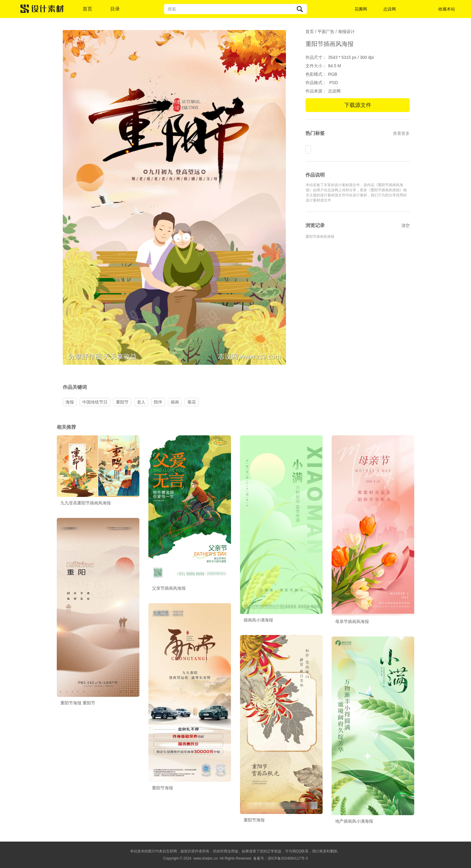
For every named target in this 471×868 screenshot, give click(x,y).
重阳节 (122, 402)
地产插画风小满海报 (354, 821)
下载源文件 (358, 105)
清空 (406, 225)
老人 (141, 402)
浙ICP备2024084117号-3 (288, 858)
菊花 (192, 402)
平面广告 (326, 32)
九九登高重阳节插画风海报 (86, 503)
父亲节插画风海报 (169, 588)
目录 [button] (115, 9)
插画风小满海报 (258, 620)
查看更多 (401, 133)
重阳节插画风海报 (320, 237)
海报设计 (346, 32)
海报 (70, 402)
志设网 (390, 9)
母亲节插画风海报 (352, 622)
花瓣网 (361, 9)
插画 (175, 402)
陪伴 (158, 402)
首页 (87, 9)
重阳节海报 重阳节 (78, 703)
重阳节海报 (163, 788)
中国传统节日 (95, 402)
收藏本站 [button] (447, 9)
